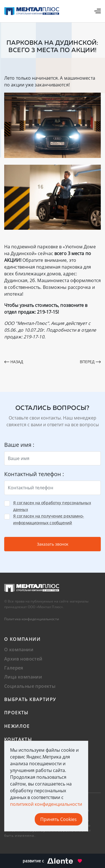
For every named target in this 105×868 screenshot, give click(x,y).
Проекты (16, 713)
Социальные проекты (30, 686)
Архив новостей (23, 659)
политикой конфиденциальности (46, 804)
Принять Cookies (59, 819)
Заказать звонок (53, 544)
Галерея (14, 668)
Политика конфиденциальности (32, 619)
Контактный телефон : (34, 474)
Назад (14, 362)
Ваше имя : (19, 445)
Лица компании (23, 677)
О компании (22, 639)
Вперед (90, 362)
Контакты (18, 739)
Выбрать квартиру (30, 699)
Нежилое (17, 726)
